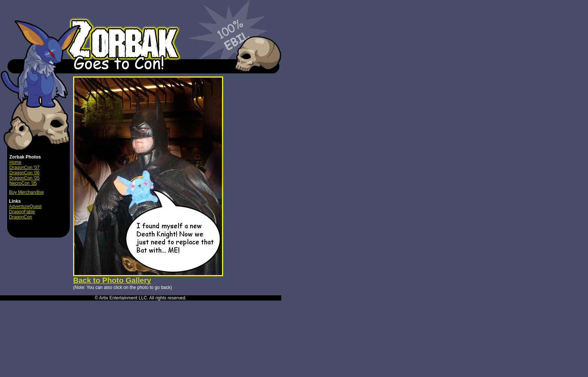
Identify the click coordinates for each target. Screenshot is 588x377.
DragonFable (22, 212)
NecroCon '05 (23, 183)
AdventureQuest (25, 206)
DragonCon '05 (24, 178)
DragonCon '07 (24, 168)
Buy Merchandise (26, 192)
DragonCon (20, 217)
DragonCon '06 (24, 173)
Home (15, 162)
